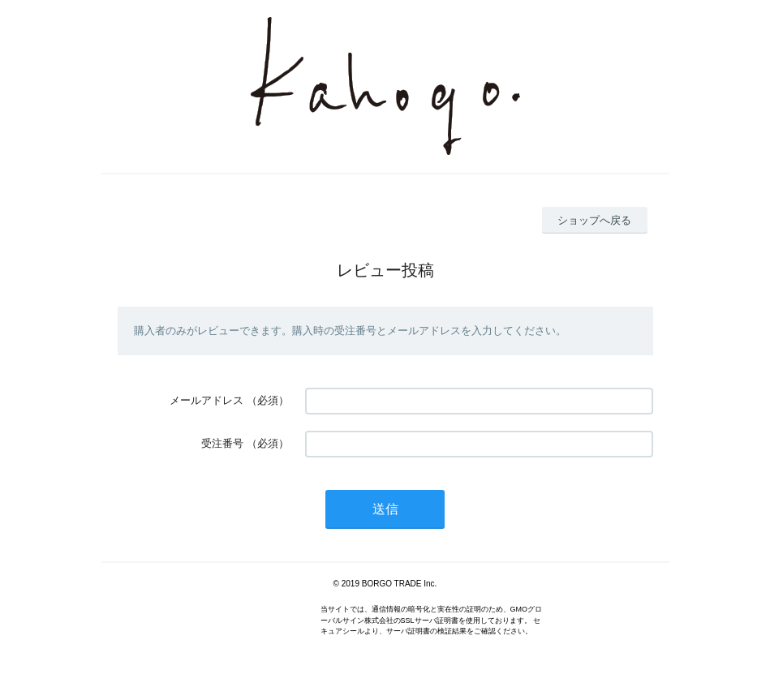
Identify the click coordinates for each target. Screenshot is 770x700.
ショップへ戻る (594, 220)
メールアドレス (206, 400)
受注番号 (222, 443)
